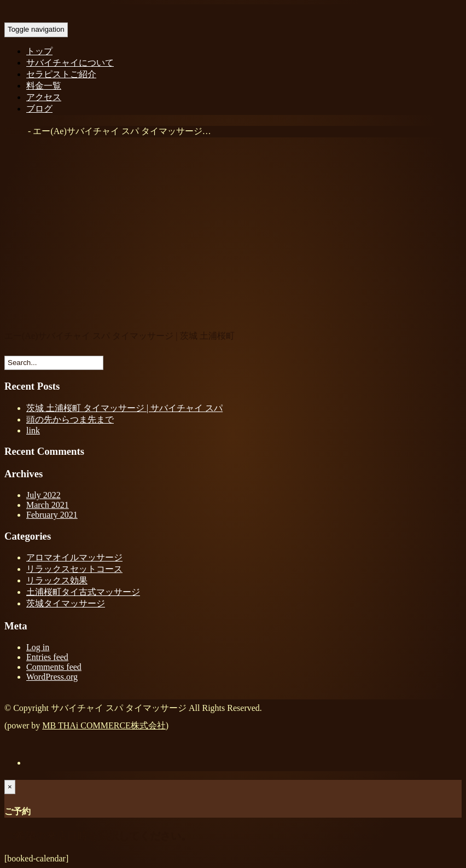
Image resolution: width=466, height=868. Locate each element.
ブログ (39, 109)
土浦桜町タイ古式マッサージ (83, 592)
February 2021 (52, 515)
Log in (38, 647)
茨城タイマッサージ (66, 603)
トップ (39, 51)
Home (15, 131)
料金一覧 (44, 86)
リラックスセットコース (74, 569)
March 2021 (48, 505)
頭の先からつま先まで (70, 419)
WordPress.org (52, 677)
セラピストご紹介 (61, 74)
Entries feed (47, 657)
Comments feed (54, 667)
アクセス (44, 97)
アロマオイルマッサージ (74, 557)
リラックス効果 (57, 580)
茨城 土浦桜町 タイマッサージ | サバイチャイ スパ (124, 408)
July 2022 (43, 495)
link (33, 430)
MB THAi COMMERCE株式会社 (104, 725)
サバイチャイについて (70, 63)
